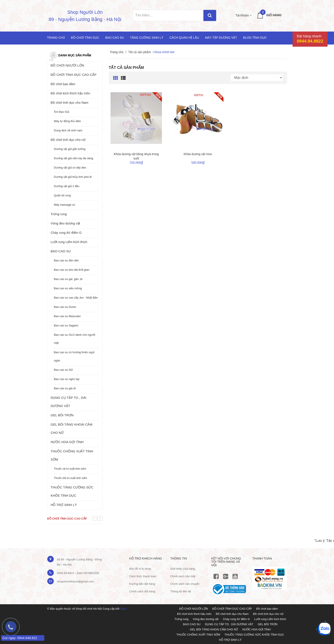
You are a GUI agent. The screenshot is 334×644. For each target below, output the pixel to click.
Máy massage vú (65, 205)
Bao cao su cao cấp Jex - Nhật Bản (76, 298)
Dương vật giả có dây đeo (70, 168)
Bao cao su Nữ (63, 370)
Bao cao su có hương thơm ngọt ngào (74, 356)
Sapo (123, 609)
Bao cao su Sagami (66, 325)
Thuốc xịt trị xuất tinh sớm (70, 469)
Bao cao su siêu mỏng (68, 288)
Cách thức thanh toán (143, 576)
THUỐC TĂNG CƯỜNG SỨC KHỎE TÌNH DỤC (72, 491)
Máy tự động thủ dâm (67, 121)
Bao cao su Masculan (67, 316)
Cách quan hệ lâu (184, 38)
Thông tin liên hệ (181, 591)
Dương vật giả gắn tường (70, 149)
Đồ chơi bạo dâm (63, 84)
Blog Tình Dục (255, 38)
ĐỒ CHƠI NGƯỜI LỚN (67, 65)
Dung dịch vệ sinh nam (68, 130)
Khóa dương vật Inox (198, 154)
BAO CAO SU (61, 251)
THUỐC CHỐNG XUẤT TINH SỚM (72, 455)
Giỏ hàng (274, 15)
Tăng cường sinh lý (147, 38)
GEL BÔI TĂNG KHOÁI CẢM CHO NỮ (72, 429)
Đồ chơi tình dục (85, 38)
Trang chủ (56, 38)
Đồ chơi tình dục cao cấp (67, 519)
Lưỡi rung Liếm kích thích (69, 242)
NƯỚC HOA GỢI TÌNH (67, 442)
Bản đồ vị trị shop (140, 569)
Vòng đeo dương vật (65, 223)
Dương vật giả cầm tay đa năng (74, 158)
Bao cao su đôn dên (66, 260)
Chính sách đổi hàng (142, 591)
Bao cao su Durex (65, 307)
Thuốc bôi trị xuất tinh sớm (71, 478)
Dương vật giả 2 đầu (67, 186)
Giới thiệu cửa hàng (183, 569)
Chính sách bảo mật (183, 576)
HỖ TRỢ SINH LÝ (64, 505)
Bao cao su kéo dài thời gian (72, 270)
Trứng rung (59, 214)
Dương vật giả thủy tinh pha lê (73, 177)
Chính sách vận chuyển (185, 584)
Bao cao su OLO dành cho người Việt (75, 339)
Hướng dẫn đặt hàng (142, 584)
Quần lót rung (63, 195)
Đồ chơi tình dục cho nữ (68, 140)
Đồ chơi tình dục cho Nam (70, 103)
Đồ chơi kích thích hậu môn (70, 93)
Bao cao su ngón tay (67, 379)
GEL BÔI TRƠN (62, 415)
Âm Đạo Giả (62, 112)
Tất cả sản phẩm (140, 52)
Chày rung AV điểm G (66, 233)
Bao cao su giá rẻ (65, 388)
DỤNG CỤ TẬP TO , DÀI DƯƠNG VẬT (69, 402)
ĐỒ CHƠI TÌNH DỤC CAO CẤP (74, 75)
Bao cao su (115, 38)
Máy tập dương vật (221, 38)
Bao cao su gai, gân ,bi (68, 279)
